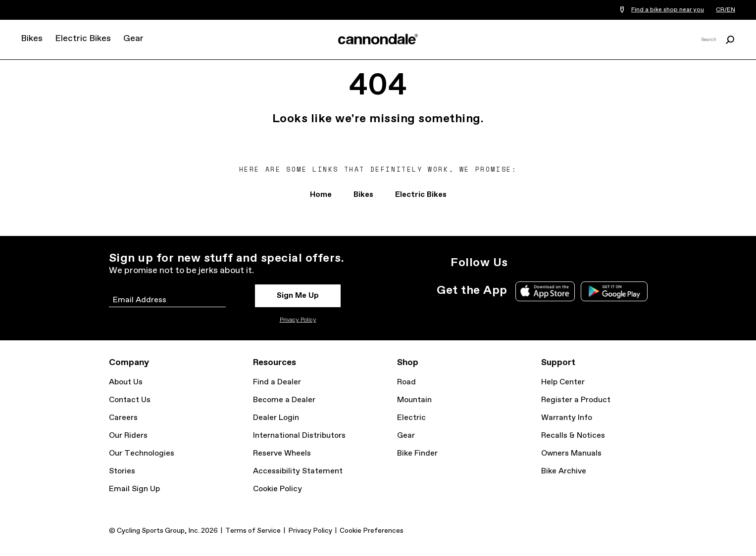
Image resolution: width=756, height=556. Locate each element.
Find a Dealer (277, 382)
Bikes (32, 39)
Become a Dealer (284, 400)
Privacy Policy (298, 320)
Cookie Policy (277, 489)
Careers (123, 418)
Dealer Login (276, 418)
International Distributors (299, 436)
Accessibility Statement (298, 471)
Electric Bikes (83, 39)
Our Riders (128, 436)
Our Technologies (142, 453)
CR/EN (726, 10)
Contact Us (130, 400)
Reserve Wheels (282, 453)
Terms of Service (253, 531)
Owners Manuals (571, 453)
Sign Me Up (298, 296)
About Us (126, 382)
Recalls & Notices (573, 436)
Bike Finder (417, 453)
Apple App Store (545, 291)
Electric (411, 418)
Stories (122, 471)
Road (406, 382)
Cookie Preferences (372, 531)
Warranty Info (567, 418)
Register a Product (576, 400)
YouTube (587, 263)
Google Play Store (614, 291)
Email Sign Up (134, 489)
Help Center (563, 382)
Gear (133, 39)
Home (321, 195)
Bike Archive (564, 471)
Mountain (414, 400)
